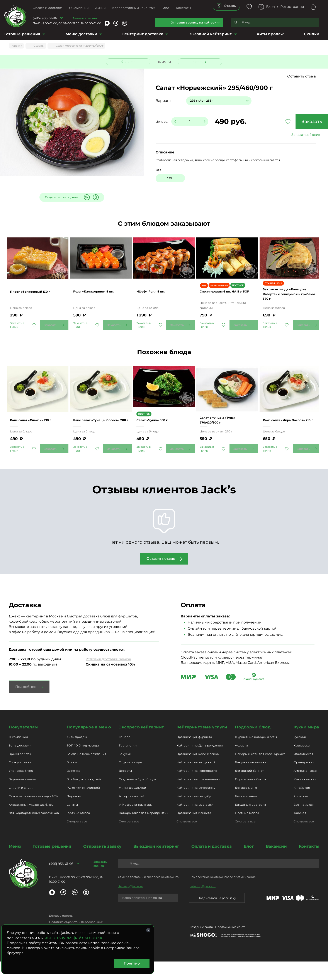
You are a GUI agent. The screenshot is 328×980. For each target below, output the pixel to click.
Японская (301, 815)
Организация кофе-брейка (198, 772)
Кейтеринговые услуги (202, 746)
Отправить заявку (102, 865)
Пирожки (74, 815)
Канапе (125, 755)
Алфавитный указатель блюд (31, 823)
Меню (15, 865)
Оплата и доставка (48, 8)
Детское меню (246, 806)
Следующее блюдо (197, 62)
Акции (100, 8)
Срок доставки (20, 781)
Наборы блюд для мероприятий (144, 832)
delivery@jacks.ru (131, 905)
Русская (300, 755)
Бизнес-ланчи (246, 815)
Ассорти (241, 764)
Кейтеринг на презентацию (198, 798)
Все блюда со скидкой (84, 798)
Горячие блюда (78, 832)
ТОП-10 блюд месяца (83, 764)
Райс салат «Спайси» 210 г (37, 438)
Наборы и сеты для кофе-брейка (260, 772)
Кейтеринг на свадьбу (194, 815)
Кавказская (303, 764)
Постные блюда (247, 832)
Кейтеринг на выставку (195, 823)
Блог (166, 8)
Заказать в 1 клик (287, 135)
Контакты (183, 8)
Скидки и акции (21, 806)
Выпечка (74, 789)
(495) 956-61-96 (45, 18)
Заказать (287, 122)
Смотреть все (77, 840)
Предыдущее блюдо (131, 62)
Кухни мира (306, 746)
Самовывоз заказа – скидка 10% (33, 815)
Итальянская (303, 772)
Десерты (125, 789)
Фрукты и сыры (131, 781)
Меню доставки (81, 34)
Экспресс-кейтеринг (141, 746)
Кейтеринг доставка (143, 34)
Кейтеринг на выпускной (196, 781)
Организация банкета (194, 832)
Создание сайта (201, 946)
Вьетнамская (304, 823)
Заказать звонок (85, 18)
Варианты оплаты (23, 798)
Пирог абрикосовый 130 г (36, 303)
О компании (79, 8)
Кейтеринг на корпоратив (197, 789)
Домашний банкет (249, 789)
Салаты (72, 823)
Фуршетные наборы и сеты (256, 755)
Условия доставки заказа (108, 678)
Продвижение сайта (230, 946)
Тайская (300, 832)
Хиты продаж (270, 34)
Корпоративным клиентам (134, 8)
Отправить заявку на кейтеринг (195, 22)
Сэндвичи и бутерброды (138, 798)
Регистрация (292, 7)
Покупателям (23, 746)
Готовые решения (22, 34)
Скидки (312, 34)
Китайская (302, 806)
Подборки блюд (253, 746)
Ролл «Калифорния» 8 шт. (100, 303)
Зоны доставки (20, 764)
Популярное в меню (89, 746)
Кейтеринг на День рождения (200, 764)
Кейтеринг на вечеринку (196, 806)
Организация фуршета (194, 755)
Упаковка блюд (21, 789)
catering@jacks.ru (203, 905)
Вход (270, 7)
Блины (72, 781)
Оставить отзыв (302, 77)
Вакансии (276, 865)
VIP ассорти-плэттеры (136, 823)
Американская (305, 789)
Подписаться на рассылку (217, 916)
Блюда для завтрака (251, 823)
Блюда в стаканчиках (251, 781)
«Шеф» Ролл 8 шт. (156, 303)
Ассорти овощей (132, 815)
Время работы (20, 772)
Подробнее (26, 705)
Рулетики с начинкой (83, 806)
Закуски (125, 772)
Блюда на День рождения (87, 772)
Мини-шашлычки (132, 806)
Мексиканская (305, 798)
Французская (304, 781)
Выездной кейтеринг (210, 34)
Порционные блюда (251, 798)
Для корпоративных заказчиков (34, 832)
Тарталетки (128, 764)
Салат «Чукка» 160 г (157, 441)
